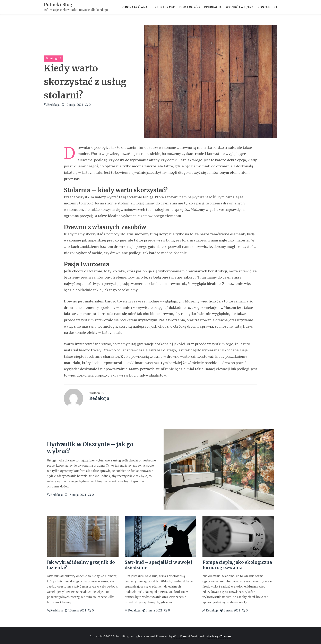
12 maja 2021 (72, 105)
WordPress (180, 635)
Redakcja (52, 105)
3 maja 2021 (230, 610)
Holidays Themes (220, 635)
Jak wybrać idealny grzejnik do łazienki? (81, 565)
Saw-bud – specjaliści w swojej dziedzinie (159, 565)
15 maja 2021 (75, 494)
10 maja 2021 (75, 610)
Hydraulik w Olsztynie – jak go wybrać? (92, 448)
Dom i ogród (53, 58)
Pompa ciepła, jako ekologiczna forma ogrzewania (237, 565)
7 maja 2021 (152, 610)
